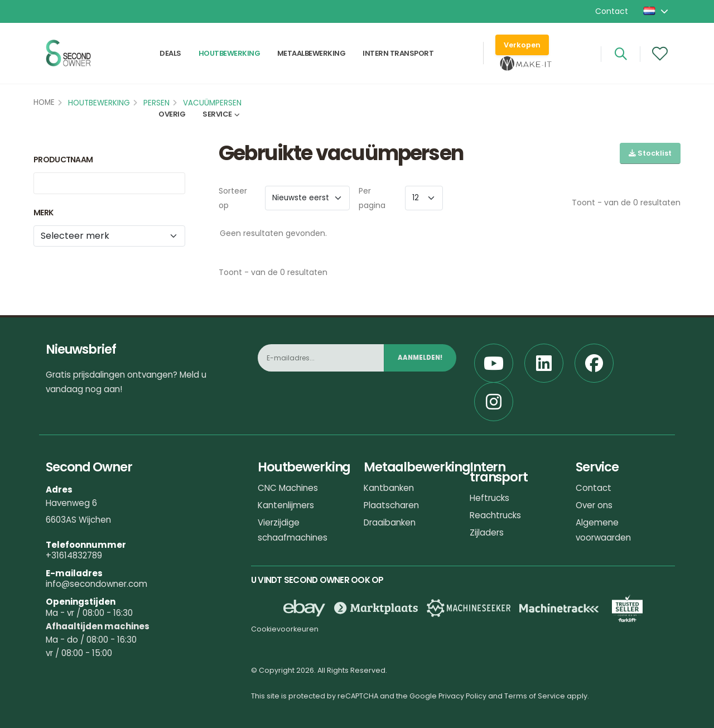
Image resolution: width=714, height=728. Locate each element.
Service (217, 115)
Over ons (594, 505)
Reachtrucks (495, 515)
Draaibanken (390, 522)
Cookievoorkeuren (285, 629)
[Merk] (109, 236)
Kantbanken (389, 488)
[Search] (621, 54)
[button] (657, 11)
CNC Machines (288, 488)
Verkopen (522, 45)
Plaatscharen (391, 505)
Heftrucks (489, 498)
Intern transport (398, 54)
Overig (172, 115)
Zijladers (487, 532)
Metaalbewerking (312, 54)
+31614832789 (74, 555)
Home (44, 102)
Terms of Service (535, 696)
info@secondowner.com (97, 584)
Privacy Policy (462, 696)
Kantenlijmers (286, 505)
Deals (170, 54)
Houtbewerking (230, 54)
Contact (612, 11)
